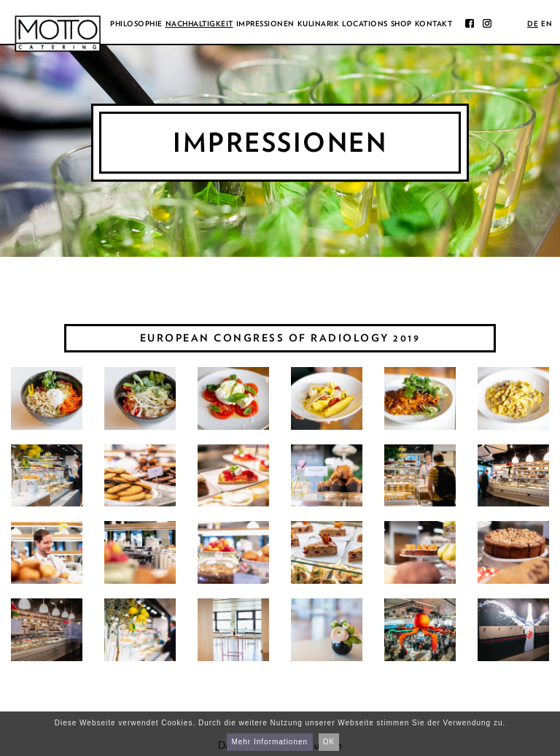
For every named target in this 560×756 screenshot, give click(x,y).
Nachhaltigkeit (199, 23)
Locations (365, 23)
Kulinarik (319, 23)
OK (329, 742)
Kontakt (434, 23)
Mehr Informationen (269, 742)
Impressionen (265, 23)
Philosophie (136, 23)
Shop (401, 23)
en (547, 23)
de (533, 23)
